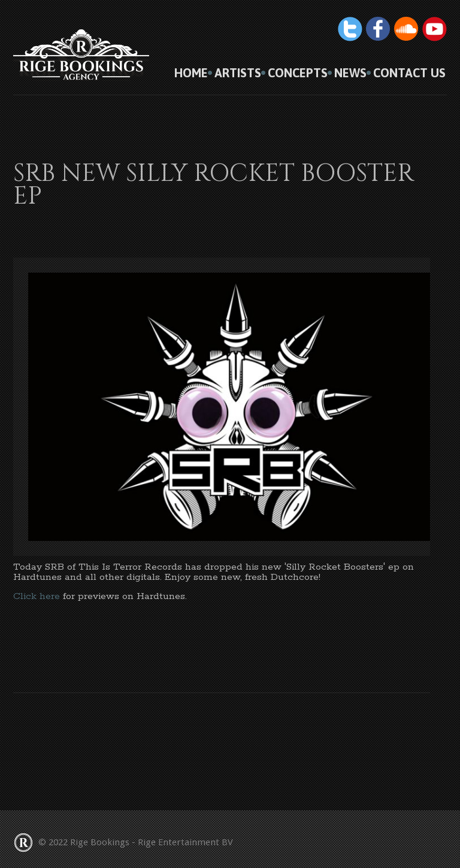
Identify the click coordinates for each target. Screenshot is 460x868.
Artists (238, 73)
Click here (37, 596)
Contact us (409, 73)
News (350, 73)
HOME (191, 73)
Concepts (298, 73)
